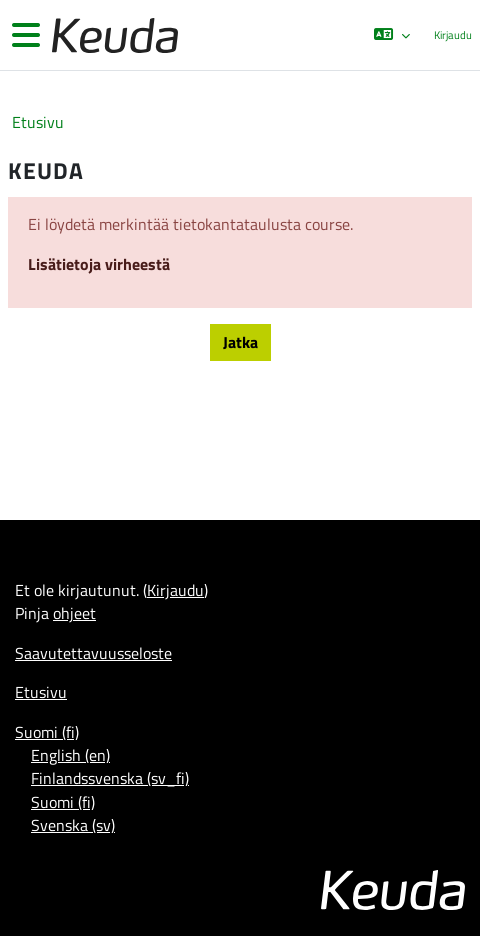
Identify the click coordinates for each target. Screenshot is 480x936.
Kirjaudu (453, 35)
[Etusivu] (113, 35)
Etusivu (38, 122)
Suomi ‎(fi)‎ (47, 732)
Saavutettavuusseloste (93, 653)
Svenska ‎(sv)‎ (73, 825)
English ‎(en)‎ (70, 755)
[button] (391, 35)
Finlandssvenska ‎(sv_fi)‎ (110, 778)
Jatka (240, 342)
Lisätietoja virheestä (99, 264)
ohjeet (74, 613)
